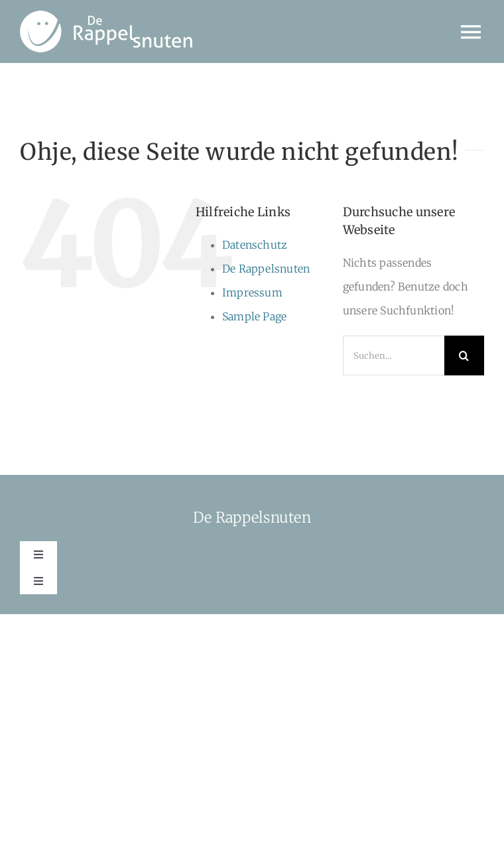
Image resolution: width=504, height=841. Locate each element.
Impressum (252, 292)
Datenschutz (255, 245)
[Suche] (464, 356)
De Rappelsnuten (266, 269)
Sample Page (255, 316)
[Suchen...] (394, 356)
